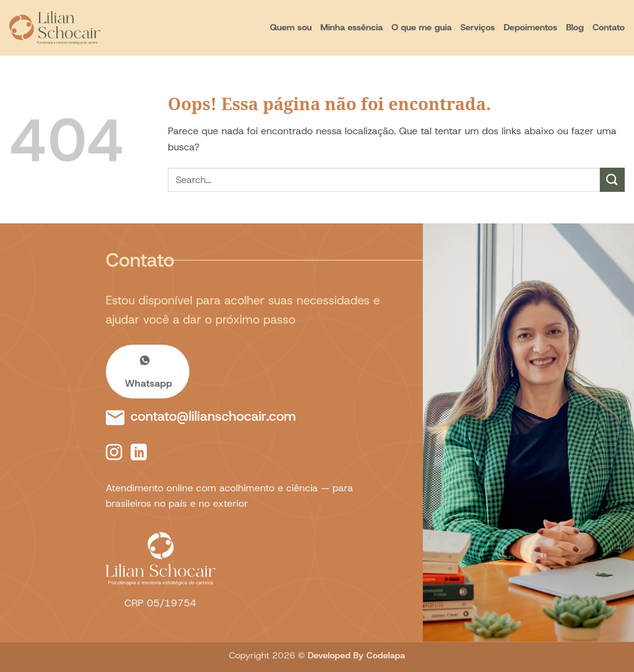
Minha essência (351, 27)
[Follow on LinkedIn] (139, 454)
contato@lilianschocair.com (213, 416)
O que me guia (421, 27)
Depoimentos (530, 27)
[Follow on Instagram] (114, 454)
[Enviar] (612, 180)
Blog (575, 27)
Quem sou (291, 27)
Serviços (478, 27)
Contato (609, 27)
